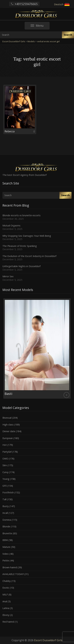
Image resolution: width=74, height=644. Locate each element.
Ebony (6, 615)
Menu (40, 26)
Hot (5, 445)
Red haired (8, 622)
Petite (6, 560)
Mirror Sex (8, 276)
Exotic (6, 588)
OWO (5, 459)
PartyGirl (7, 452)
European (8, 438)
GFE (5, 486)
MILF (5, 595)
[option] (37, 348)
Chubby (7, 581)
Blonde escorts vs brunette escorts (21, 215)
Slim (5, 465)
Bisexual (7, 418)
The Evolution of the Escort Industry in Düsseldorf (29, 256)
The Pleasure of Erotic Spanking (20, 246)
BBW (5, 540)
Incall (5, 513)
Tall (4, 499)
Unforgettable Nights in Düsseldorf (21, 266)
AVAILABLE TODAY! (13, 574)
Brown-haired (10, 567)
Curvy (5, 472)
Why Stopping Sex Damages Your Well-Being (27, 236)
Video (6, 554)
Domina (7, 520)
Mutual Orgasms (11, 225)
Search (68, 35)
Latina (6, 608)
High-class (8, 425)
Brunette (7, 533)
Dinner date (9, 431)
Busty (6, 506)
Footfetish (8, 492)
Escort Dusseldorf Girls (48, 640)
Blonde (6, 526)
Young (6, 479)
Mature (6, 547)
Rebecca (10, 131)
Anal (5, 601)
